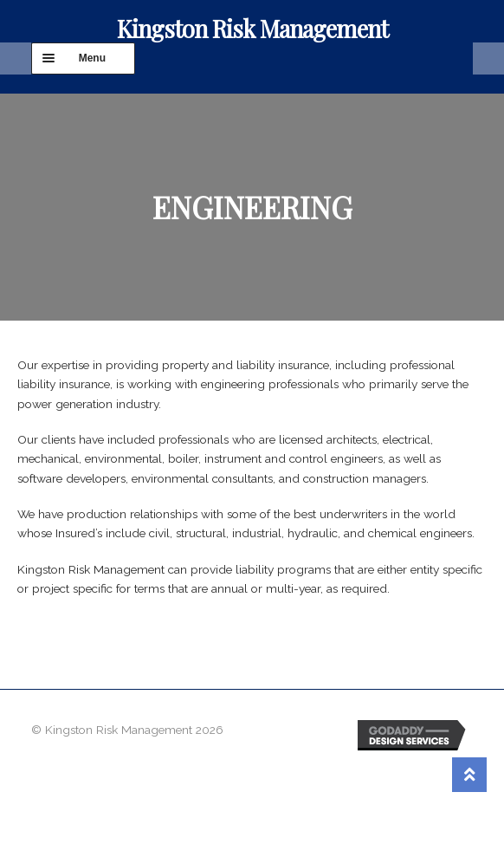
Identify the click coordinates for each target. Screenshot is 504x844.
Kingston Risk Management (252, 28)
